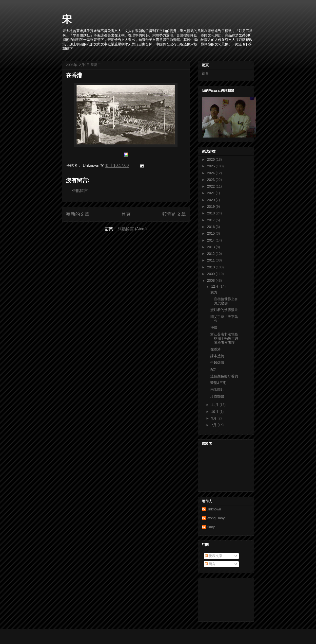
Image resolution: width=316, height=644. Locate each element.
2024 (211, 173)
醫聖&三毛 (218, 383)
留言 (210, 564)
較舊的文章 (174, 214)
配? (213, 369)
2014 (211, 240)
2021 (211, 193)
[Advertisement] (224, 598)
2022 (211, 186)
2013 (211, 247)
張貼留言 (80, 191)
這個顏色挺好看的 (224, 376)
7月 (214, 425)
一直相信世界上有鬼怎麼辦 (224, 301)
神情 (214, 328)
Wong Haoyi (216, 518)
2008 (211, 280)
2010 (211, 267)
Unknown (214, 509)
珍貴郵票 (217, 396)
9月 (214, 418)
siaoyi (211, 527)
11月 (215, 405)
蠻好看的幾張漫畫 (224, 310)
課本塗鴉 (217, 356)
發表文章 (214, 556)
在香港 (74, 75)
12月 (215, 286)
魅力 (214, 292)
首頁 (126, 214)
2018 (211, 213)
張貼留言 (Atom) (132, 229)
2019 (211, 207)
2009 (211, 274)
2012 (211, 254)
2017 (211, 220)
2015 (211, 233)
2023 (211, 180)
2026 (211, 159)
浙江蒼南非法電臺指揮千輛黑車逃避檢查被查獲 (224, 338)
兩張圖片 (217, 390)
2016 (211, 227)
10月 (215, 412)
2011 (211, 260)
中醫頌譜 (217, 363)
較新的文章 (78, 214)
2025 (211, 166)
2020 (211, 200)
